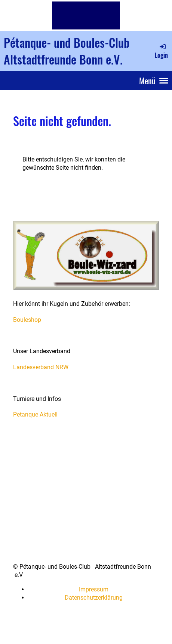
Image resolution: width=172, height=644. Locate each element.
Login (161, 51)
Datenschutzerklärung (94, 598)
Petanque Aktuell (35, 414)
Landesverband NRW (41, 367)
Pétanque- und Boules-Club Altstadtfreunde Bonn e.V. (67, 51)
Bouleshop (27, 320)
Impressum (94, 589)
